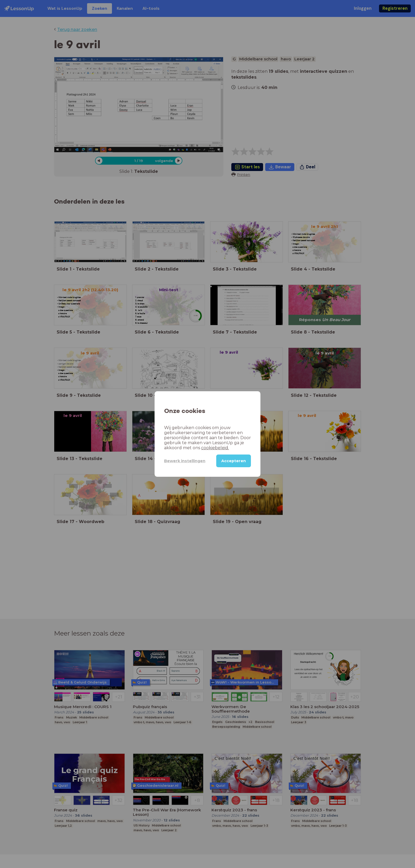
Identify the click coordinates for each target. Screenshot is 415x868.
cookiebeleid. (215, 448)
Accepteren (234, 461)
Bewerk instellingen (185, 461)
